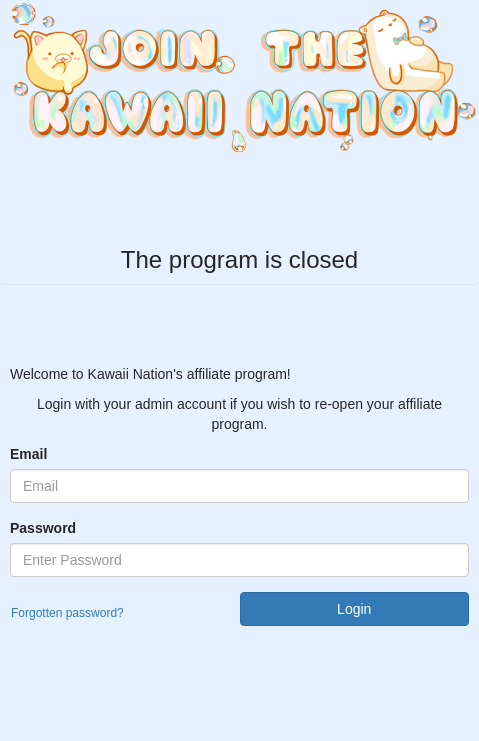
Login (354, 609)
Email (28, 454)
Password (43, 528)
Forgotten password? (67, 613)
